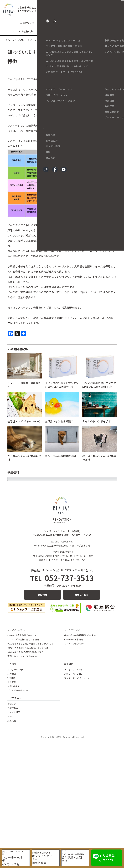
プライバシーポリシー (18, 798)
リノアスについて (16, 737)
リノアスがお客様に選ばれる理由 (23, 747)
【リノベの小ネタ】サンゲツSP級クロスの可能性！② (62, 390)
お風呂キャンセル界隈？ (59, 427)
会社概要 (12, 789)
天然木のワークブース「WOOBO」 (24, 763)
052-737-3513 (62, 685)
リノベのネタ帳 (19, 75)
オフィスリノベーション (76, 777)
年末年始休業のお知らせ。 (23, 522)
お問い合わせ (82, 702)
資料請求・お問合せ (78, 859)
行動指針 (12, 785)
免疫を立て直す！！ (19, 557)
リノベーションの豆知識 (91, 23)
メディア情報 (107, 31)
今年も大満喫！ (16, 548)
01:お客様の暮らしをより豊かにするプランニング (31, 751)
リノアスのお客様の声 (21, 31)
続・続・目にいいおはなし (23, 566)
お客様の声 (13, 815)
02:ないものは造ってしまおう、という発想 (28, 755)
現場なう (42, 31)
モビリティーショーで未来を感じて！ (29, 539)
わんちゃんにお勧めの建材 (60, 461)
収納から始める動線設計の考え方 (80, 742)
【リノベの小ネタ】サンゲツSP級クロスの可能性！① (99, 390)
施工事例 (69, 771)
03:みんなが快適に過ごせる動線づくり (26, 759)
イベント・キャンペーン (84, 31)
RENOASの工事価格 (74, 747)
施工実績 (12, 828)
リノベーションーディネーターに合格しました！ (36, 495)
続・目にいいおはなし (20, 583)
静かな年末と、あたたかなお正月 (27, 487)
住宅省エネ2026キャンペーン (24, 427)
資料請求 (42, 702)
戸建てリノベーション (31, 23)
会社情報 (12, 771)
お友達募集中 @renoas (112, 856)
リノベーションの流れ (75, 751)
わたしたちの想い (16, 777)
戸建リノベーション (74, 781)
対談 (10, 824)
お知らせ (12, 811)
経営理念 (12, 781)
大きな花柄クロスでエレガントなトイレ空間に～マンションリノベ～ (47, 504)
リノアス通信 (14, 805)
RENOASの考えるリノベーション (23, 742)
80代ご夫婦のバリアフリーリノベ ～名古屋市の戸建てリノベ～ (44, 513)
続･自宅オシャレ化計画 (21, 575)
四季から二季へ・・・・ (22, 531)
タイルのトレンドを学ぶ (97, 427)
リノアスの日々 (59, 31)
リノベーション (72, 737)
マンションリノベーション (61, 23)
